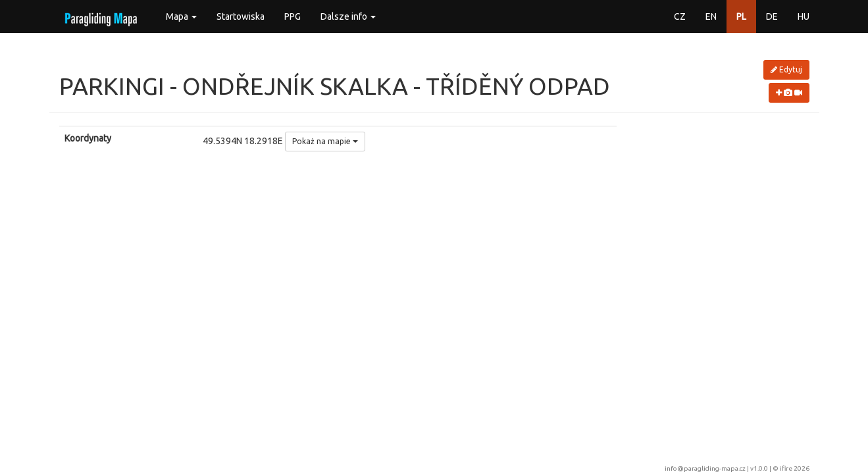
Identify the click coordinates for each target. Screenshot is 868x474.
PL (741, 16)
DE (772, 16)
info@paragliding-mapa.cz (705, 468)
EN (711, 16)
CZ (680, 16)
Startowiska (241, 16)
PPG (293, 16)
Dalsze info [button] (348, 16)
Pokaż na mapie (325, 141)
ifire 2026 (795, 468)
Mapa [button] (181, 16)
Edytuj (786, 69)
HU (804, 16)
